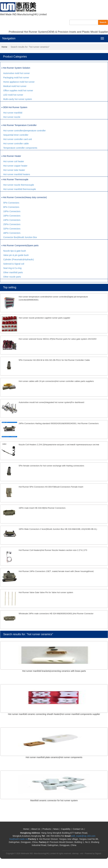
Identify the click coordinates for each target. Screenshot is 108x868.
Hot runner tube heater (14, 170)
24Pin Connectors (12, 220)
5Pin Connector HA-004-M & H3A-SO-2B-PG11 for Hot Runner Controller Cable (54, 360)
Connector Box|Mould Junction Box (20, 237)
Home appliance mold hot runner (19, 82)
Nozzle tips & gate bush (15, 251)
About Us (36, 829)
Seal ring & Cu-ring (12, 268)
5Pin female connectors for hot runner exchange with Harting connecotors (51, 466)
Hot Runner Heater (11, 156)
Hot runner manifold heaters (17, 174)
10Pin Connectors (12, 211)
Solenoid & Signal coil (14, 264)
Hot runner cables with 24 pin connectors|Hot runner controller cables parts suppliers (56, 381)
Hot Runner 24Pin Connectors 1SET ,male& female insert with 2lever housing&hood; (56, 571)
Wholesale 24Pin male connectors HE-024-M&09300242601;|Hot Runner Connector (56, 614)
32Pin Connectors (12, 229)
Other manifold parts (13, 272)
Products (47, 829)
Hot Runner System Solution (16, 68)
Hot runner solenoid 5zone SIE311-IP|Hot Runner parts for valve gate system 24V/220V (58, 339)
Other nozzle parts (12, 277)
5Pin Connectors (11, 203)
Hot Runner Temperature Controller (19, 125)
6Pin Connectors (11, 207)
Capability (66, 829)
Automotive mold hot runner (17, 73)
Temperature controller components (20, 148)
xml (82, 854)
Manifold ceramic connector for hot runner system (54, 800)
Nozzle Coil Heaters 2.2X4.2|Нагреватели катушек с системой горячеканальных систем (59, 445)
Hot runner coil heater (14, 161)
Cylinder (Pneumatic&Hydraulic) (19, 259)
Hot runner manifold (13, 113)
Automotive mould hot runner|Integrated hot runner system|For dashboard (51, 402)
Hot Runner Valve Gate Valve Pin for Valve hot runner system (46, 592)
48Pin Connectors (12, 233)
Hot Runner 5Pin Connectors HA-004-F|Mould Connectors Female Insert (51, 487)
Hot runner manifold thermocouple (20, 189)
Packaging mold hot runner (16, 78)
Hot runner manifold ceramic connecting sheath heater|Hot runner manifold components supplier (54, 714)
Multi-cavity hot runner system (18, 99)
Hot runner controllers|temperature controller (24, 131)
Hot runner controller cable (16, 144)
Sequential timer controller (16, 135)
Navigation (9, 38)
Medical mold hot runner (15, 86)
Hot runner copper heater (15, 166)
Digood (98, 854)
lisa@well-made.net (19, 839)
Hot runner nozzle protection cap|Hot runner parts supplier (44, 318)
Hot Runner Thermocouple (15, 179)
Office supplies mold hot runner (18, 91)
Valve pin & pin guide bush (16, 255)
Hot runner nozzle (12, 117)
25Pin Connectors (12, 224)
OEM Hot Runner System (15, 107)
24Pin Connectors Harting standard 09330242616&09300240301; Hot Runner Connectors (59, 423)
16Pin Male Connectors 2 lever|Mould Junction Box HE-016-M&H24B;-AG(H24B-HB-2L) (58, 529)
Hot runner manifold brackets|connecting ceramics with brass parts (54, 671)
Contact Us (78, 829)
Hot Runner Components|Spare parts (20, 245)
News (56, 829)
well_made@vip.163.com (83, 836)
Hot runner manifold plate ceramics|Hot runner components (54, 757)
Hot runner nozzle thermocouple (19, 185)
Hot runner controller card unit (18, 139)
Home (4, 47)
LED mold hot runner (13, 95)
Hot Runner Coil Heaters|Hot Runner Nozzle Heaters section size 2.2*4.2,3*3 (53, 550)
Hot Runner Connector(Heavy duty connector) (24, 197)
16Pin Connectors (12, 216)
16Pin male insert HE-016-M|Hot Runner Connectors (42, 508)
